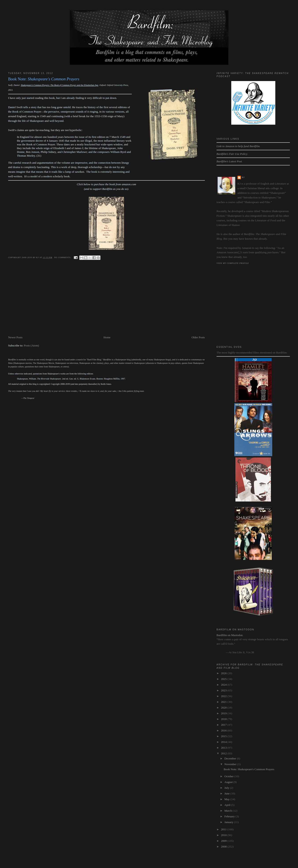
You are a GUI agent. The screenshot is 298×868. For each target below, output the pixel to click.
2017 (224, 725)
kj (243, 177)
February (230, 816)
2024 (224, 685)
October (229, 776)
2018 (224, 719)
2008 (224, 847)
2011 (224, 829)
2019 (224, 713)
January (229, 822)
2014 (224, 742)
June (227, 793)
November (231, 764)
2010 (224, 835)
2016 (224, 730)
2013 (224, 748)
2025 (224, 679)
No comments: (63, 257)
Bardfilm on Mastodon (230, 635)
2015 (224, 736)
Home (107, 337)
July (227, 788)
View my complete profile (233, 263)
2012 (224, 753)
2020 (224, 708)
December (231, 758)
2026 (224, 673)
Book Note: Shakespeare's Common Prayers (249, 769)
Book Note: (44, 79)
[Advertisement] (106, 302)
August (229, 782)
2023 (224, 690)
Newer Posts (15, 337)
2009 (224, 841)
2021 (224, 702)
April (228, 805)
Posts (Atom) (31, 345)
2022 (224, 696)
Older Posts (198, 337)
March (229, 811)
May (227, 799)
